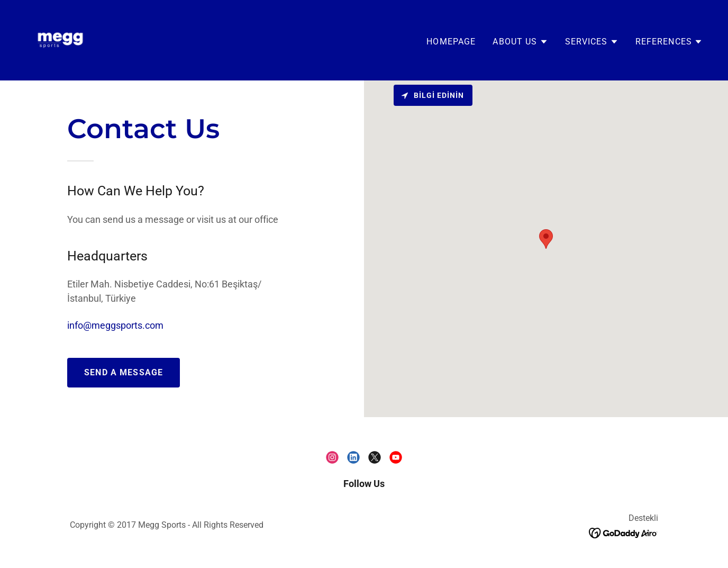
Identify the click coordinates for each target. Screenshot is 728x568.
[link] (60, 39)
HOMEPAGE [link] (451, 42)
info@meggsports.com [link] (115, 325)
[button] (520, 42)
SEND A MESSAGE (124, 372)
